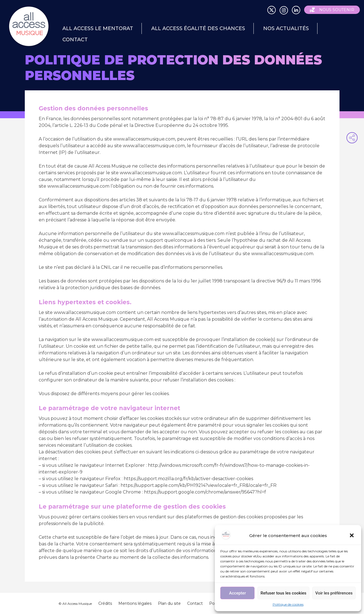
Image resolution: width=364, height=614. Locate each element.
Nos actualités (286, 28)
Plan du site (169, 603)
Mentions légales (135, 603)
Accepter (238, 593)
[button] (352, 536)
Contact (75, 40)
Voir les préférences (334, 593)
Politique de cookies (288, 604)
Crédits (105, 603)
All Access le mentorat (98, 28)
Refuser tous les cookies (283, 593)
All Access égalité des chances (198, 28)
